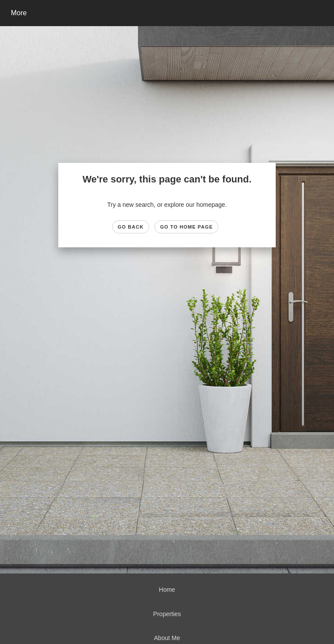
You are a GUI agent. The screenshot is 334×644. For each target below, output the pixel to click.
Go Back (131, 227)
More (19, 13)
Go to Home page (186, 227)
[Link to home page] (132, 13)
